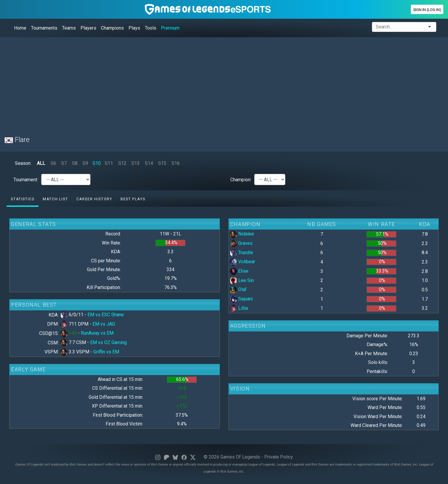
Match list (55, 199)
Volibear (242, 262)
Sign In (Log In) (427, 10)
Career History (94, 199)
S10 (97, 163)
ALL (41, 163)
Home (20, 28)
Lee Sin (242, 280)
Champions (112, 28)
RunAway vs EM (97, 333)
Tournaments (44, 28)
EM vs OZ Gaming (108, 342)
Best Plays (133, 199)
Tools (151, 28)
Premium (170, 28)
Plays (134, 28)
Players (88, 28)
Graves (241, 243)
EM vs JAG (104, 324)
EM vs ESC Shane (106, 315)
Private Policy (279, 457)
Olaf (238, 289)
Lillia (239, 308)
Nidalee (242, 234)
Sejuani (241, 299)
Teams (69, 28)
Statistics (23, 199)
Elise (239, 271)
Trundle (241, 253)
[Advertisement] (180, 83)
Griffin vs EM (106, 352)
